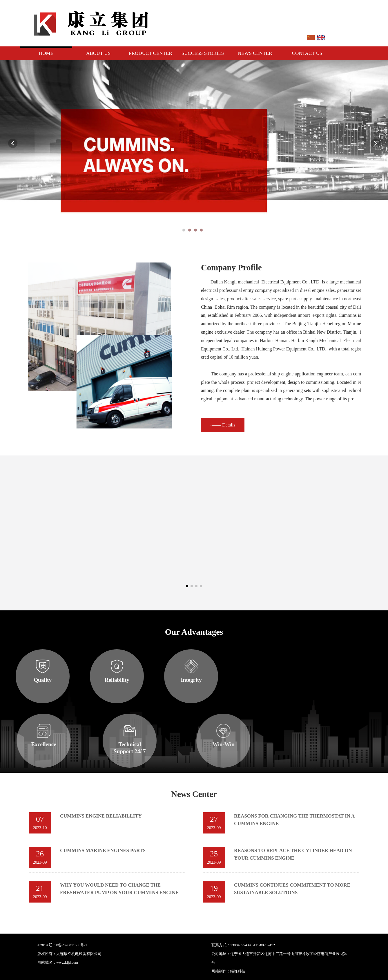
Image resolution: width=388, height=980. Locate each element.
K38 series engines (174, 572)
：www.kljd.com (65, 963)
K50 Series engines (273, 572)
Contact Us (307, 53)
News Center (255, 53)
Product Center (150, 53)
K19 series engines (75, 572)
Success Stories (203, 53)
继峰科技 (330, 971)
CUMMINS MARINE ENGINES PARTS (132, 850)
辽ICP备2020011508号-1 (68, 945)
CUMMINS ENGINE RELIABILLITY (130, 816)
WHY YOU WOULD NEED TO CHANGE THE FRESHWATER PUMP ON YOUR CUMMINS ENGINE (148, 889)
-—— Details (315, 425)
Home (46, 53)
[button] (187, 586)
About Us (98, 53)
